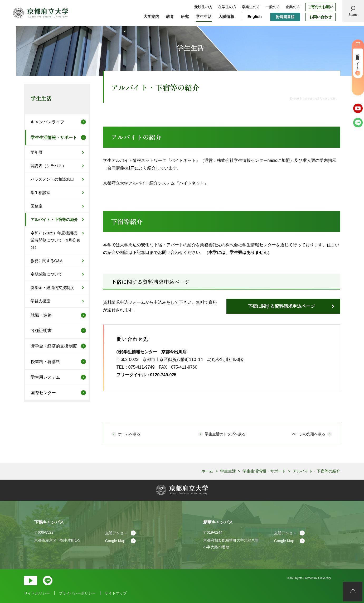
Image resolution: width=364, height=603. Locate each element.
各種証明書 (41, 331)
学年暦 (37, 152)
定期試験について (46, 274)
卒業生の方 (251, 7)
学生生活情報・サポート (54, 138)
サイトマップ (116, 593)
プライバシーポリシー (77, 593)
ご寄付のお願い (321, 7)
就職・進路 (41, 315)
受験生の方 (203, 7)
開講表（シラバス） (48, 166)
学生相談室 (40, 193)
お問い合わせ (321, 17)
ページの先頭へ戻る (309, 434)
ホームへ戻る (129, 434)
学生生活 (41, 98)
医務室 (37, 206)
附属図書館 (285, 17)
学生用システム (45, 377)
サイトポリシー (37, 593)
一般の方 (273, 7)
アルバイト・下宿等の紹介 (54, 220)
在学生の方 (227, 7)
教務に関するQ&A (47, 261)
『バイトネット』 (192, 183)
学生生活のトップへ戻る (225, 434)
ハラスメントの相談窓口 (52, 179)
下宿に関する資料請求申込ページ (281, 306)
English (255, 16)
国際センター (43, 393)
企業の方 (293, 7)
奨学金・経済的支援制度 (52, 288)
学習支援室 (40, 301)
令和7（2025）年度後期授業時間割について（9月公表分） (55, 240)
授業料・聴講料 (45, 362)
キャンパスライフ (47, 122)
